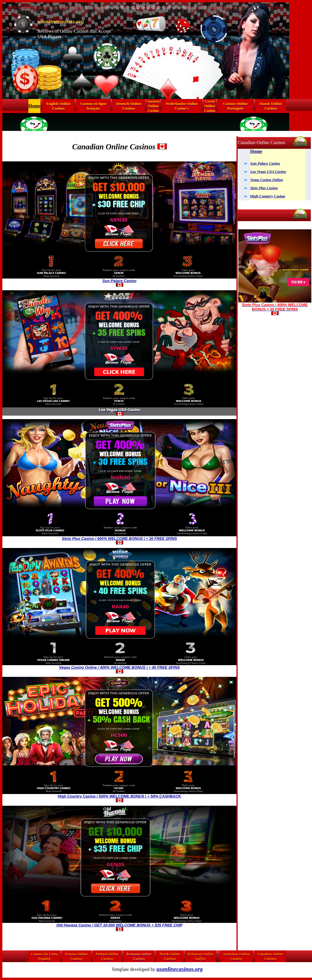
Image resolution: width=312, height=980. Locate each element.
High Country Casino (268, 196)
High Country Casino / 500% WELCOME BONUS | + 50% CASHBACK (119, 796)
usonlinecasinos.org (179, 969)
